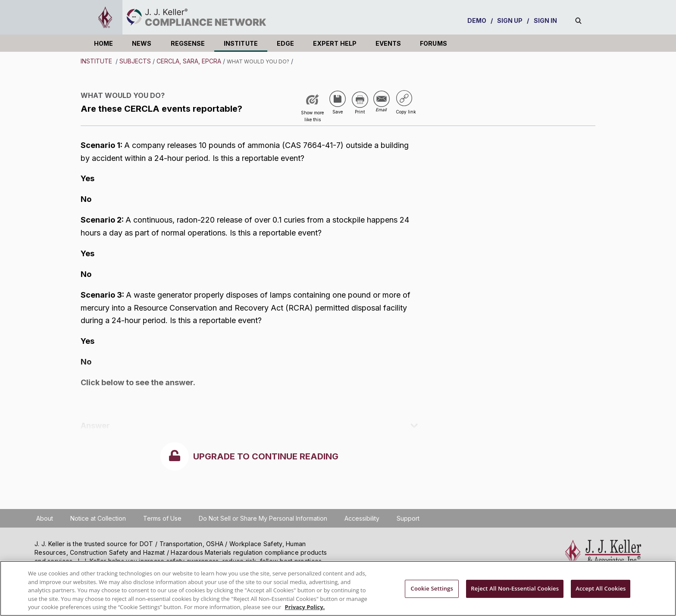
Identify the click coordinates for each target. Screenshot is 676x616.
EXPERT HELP (335, 43)
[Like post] (313, 108)
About (45, 518)
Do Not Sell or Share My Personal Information (263, 518)
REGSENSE (188, 43)
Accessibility (362, 518)
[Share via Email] (382, 99)
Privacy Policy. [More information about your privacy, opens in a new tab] (305, 607)
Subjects (135, 61)
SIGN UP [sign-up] (510, 20)
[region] (338, 588)
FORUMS (433, 43)
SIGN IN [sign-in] (546, 20)
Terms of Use (162, 518)
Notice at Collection (98, 518)
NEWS (142, 43)
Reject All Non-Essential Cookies (515, 588)
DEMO (477, 20)
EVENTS (388, 43)
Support (408, 518)
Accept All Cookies (601, 588)
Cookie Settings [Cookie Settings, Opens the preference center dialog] (432, 588)
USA (269, 97)
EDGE (285, 43)
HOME (103, 43)
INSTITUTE (241, 43)
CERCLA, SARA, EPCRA (189, 61)
